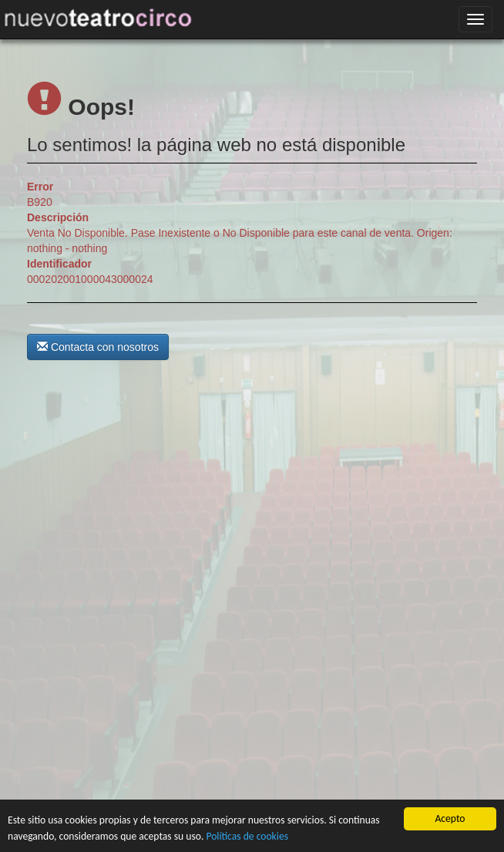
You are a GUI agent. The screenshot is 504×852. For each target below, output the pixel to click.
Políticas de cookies (247, 836)
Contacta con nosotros (98, 347)
